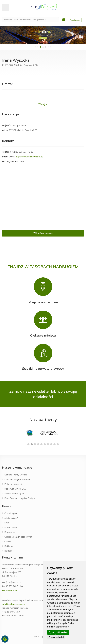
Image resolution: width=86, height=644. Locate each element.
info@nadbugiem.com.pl (14, 604)
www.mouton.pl (10, 590)
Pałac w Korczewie (14, 484)
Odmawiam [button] (63, 632)
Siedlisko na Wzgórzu (15, 494)
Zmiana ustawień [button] (56, 637)
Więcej (43, 104)
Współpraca (75, 20)
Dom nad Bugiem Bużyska (17, 479)
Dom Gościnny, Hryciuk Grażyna (20, 498)
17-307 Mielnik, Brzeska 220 (21, 65)
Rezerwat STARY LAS (15, 489)
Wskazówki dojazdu (43, 233)
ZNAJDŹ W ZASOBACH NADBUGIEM (43, 267)
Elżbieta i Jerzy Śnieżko (16, 475)
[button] (36, 47)
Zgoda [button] (52, 632)
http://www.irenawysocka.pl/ (30, 157)
